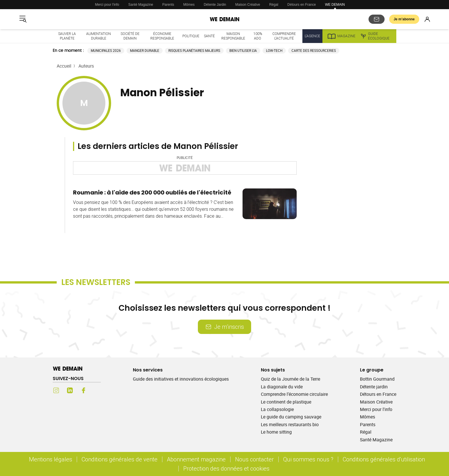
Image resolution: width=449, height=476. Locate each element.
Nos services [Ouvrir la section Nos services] (148, 370)
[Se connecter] (427, 19)
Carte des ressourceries (314, 51)
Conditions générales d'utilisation (384, 459)
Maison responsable (233, 36)
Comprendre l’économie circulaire (294, 394)
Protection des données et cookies (227, 468)
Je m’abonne (404, 19)
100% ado (258, 36)
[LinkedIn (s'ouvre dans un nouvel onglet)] (70, 390)
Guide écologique (375, 36)
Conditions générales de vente (120, 459)
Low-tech (274, 51)
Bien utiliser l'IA (243, 51)
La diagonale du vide (282, 387)
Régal (274, 5)
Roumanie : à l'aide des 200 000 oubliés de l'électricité (152, 192)
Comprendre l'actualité (284, 36)
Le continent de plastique (286, 402)
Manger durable (145, 51)
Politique (191, 36)
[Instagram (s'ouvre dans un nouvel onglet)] (56, 390)
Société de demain (130, 36)
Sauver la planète (67, 36)
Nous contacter (254, 459)
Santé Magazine (141, 5)
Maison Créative (248, 5)
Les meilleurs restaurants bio (290, 424)
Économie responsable (162, 36)
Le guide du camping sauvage (291, 417)
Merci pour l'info (107, 5)
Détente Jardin (215, 5)
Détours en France (302, 5)
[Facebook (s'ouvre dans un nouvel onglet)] (84, 390)
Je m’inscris (224, 327)
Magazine (341, 36)
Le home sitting (276, 432)
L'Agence (312, 36)
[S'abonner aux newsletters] (377, 19)
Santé (209, 36)
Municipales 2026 (106, 51)
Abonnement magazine (196, 459)
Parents (168, 5)
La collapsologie (277, 409)
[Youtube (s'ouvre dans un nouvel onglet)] (97, 390)
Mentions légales (51, 459)
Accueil (64, 66)
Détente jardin (374, 387)
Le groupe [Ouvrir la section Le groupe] (372, 370)
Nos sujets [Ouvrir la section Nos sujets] (273, 370)
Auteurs (86, 66)
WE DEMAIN (335, 5)
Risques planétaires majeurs (194, 51)
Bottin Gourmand (377, 379)
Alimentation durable (99, 36)
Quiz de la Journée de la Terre (291, 379)
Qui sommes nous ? (308, 459)
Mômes (189, 5)
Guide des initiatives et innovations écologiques (181, 379)
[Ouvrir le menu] (23, 19)
